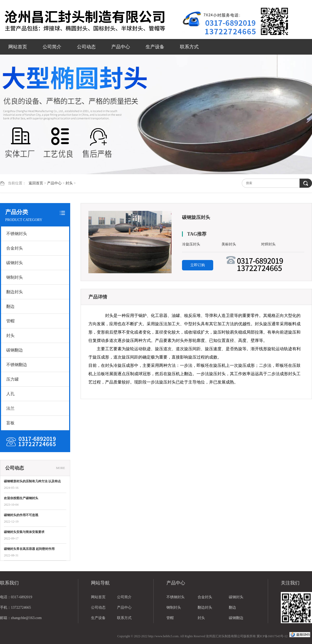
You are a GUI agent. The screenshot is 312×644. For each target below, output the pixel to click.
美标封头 (229, 244)
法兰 (10, 408)
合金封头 (15, 248)
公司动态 (86, 47)
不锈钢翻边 (17, 365)
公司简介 (52, 47)
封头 (69, 183)
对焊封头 (268, 244)
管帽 (10, 321)
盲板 (10, 423)
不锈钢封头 (17, 234)
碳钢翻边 (15, 350)
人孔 (10, 394)
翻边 (10, 306)
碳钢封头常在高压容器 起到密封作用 (29, 549)
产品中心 (121, 47)
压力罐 (12, 379)
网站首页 (18, 47)
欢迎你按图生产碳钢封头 (21, 498)
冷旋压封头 (191, 244)
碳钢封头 (15, 263)
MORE (60, 468)
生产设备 (155, 47)
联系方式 (189, 47)
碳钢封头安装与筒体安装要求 (24, 532)
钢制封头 (15, 277)
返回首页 (36, 183)
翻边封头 (15, 292)
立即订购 (198, 265)
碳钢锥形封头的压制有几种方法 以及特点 (32, 481)
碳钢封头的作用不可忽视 (21, 515)
